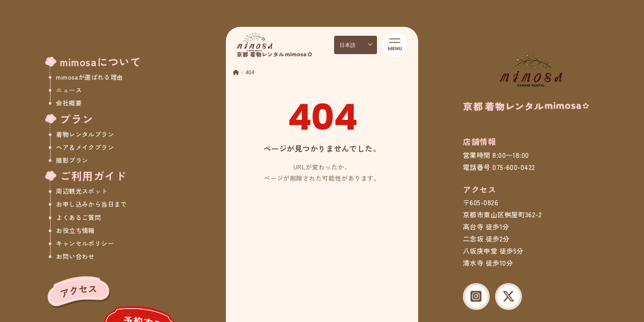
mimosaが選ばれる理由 (89, 77)
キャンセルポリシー (85, 243)
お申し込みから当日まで (91, 204)
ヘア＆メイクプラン (85, 147)
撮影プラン (72, 160)
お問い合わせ (75, 256)
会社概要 (69, 103)
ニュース (69, 90)
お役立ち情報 (75, 230)
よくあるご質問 (78, 217)
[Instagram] (476, 297)
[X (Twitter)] (508, 297)
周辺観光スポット (82, 191)
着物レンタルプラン (85, 134)
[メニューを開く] (395, 45)
